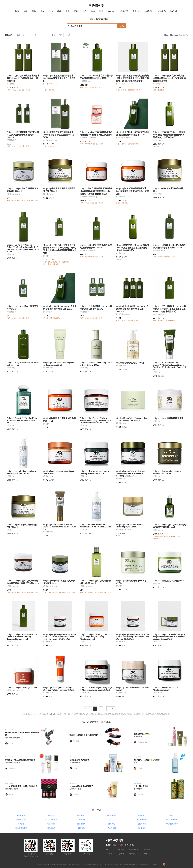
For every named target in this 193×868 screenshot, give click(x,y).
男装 (34, 11)
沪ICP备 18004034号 (125, 865)
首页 (17, 11)
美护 (51, 11)
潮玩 (101, 11)
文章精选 (137, 11)
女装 (25, 11)
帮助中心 (162, 11)
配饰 (76, 11)
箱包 (42, 11)
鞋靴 (59, 11)
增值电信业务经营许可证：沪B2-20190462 (144, 865)
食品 (84, 11)
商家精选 (112, 11)
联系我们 (149, 11)
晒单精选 (124, 11)
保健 (93, 11)
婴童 (68, 11)
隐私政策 (174, 11)
